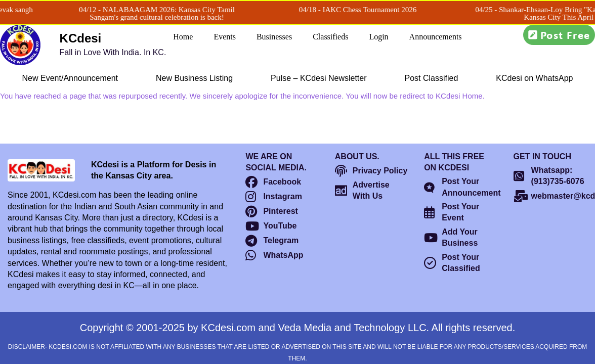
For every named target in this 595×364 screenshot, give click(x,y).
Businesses (274, 37)
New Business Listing (194, 78)
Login (378, 37)
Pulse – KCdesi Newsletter (318, 78)
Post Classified (432, 78)
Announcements (436, 37)
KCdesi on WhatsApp (534, 78)
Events (225, 37)
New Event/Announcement (70, 78)
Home (183, 37)
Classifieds (330, 37)
